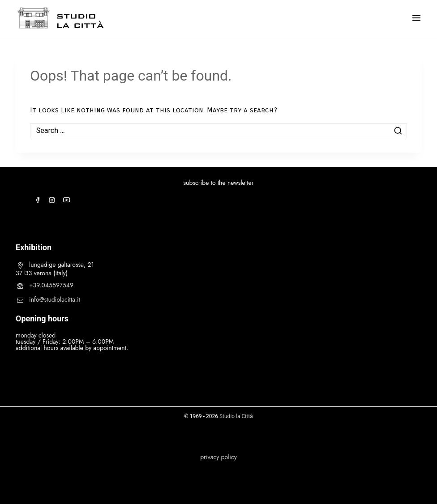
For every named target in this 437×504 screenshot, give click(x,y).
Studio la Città (236, 416)
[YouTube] (66, 200)
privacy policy (218, 457)
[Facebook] (38, 200)
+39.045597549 (51, 285)
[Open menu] (416, 18)
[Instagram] (52, 200)
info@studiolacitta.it (55, 299)
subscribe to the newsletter (218, 183)
